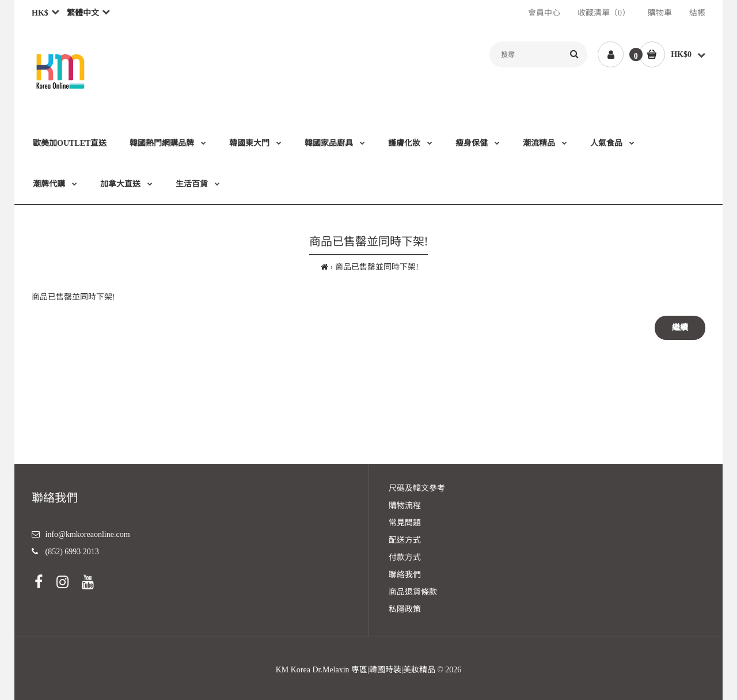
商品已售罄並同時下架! (377, 267)
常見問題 (405, 523)
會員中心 (544, 13)
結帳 (697, 13)
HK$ (40, 13)
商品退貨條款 (413, 592)
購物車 (660, 13)
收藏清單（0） (604, 13)
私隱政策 (405, 609)
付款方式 (405, 557)
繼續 (680, 328)
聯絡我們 (405, 575)
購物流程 (405, 506)
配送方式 (405, 540)
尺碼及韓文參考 (417, 488)
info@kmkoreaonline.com (88, 534)
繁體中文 (83, 13)
